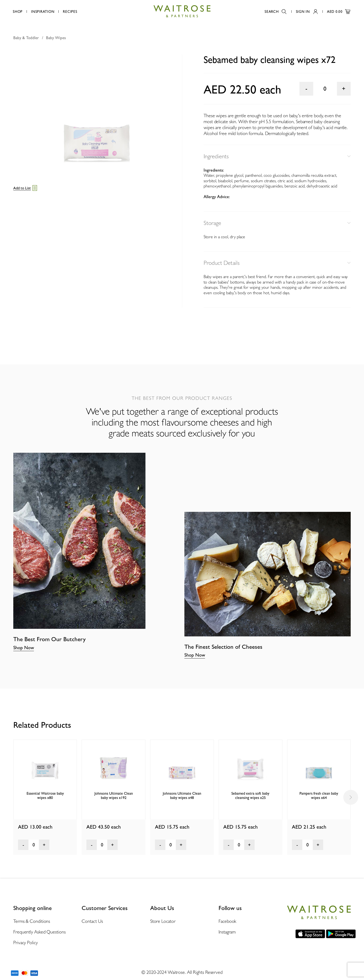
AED (339, 12)
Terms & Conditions (32, 921)
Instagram (227, 932)
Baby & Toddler (26, 38)
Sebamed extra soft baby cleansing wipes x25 (250, 796)
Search (275, 12)
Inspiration (43, 12)
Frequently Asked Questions (39, 932)
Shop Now (24, 648)
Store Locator (163, 921)
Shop (18, 12)
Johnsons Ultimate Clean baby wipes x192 (114, 796)
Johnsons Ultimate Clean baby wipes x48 (182, 796)
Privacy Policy (26, 943)
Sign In (307, 12)
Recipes (70, 12)
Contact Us (92, 921)
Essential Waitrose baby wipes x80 (45, 796)
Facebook (227, 921)
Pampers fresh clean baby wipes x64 (319, 796)
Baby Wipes (56, 38)
